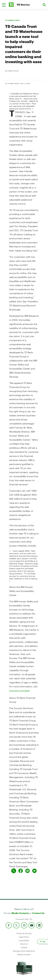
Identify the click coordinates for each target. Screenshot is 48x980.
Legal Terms (24, 937)
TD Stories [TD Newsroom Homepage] (23, 5)
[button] (4, 5)
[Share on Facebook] (21, 871)
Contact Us (38, 913)
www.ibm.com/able (19, 690)
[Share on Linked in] (28, 871)
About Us (24, 944)
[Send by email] (34, 871)
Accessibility (24, 940)
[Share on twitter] (14, 871)
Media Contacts (20, 913)
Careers (24, 947)
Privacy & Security (24, 933)
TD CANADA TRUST (13, 20)
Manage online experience (24, 951)
